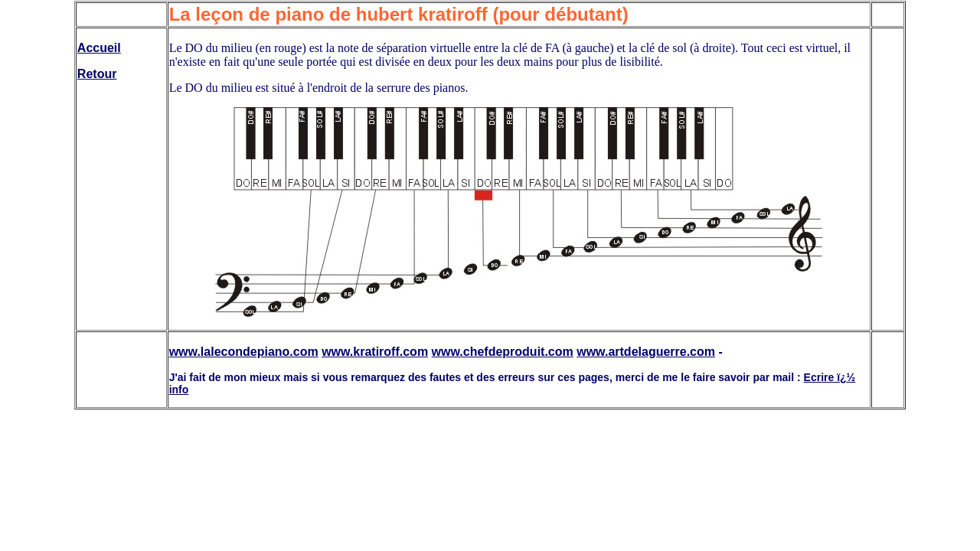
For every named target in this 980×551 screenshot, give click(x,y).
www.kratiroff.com (375, 352)
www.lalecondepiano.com (244, 352)
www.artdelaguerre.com (646, 352)
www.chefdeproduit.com (503, 352)
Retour (97, 74)
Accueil (99, 48)
